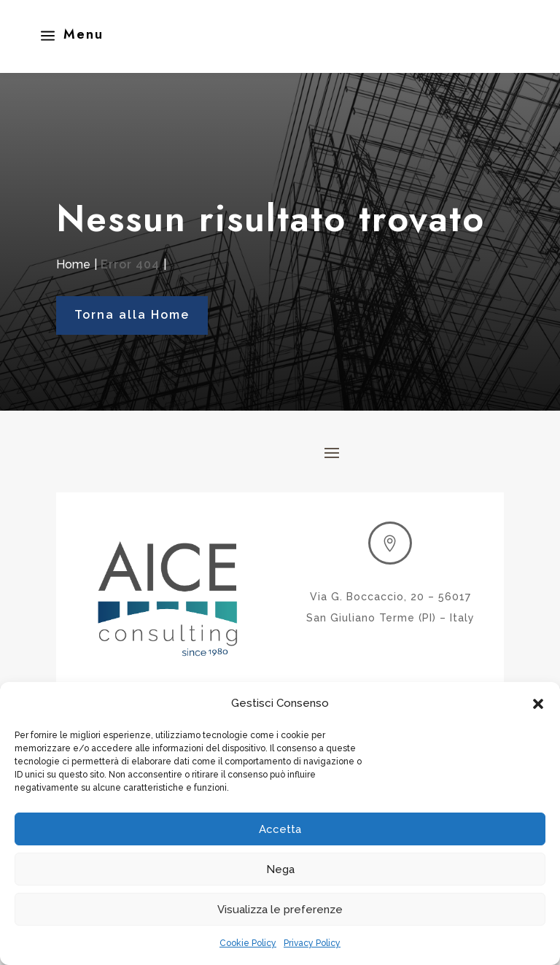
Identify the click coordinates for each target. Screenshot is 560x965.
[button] (538, 704)
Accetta (280, 829)
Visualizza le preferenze (280, 910)
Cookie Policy (248, 943)
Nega (280, 869)
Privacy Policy (312, 943)
